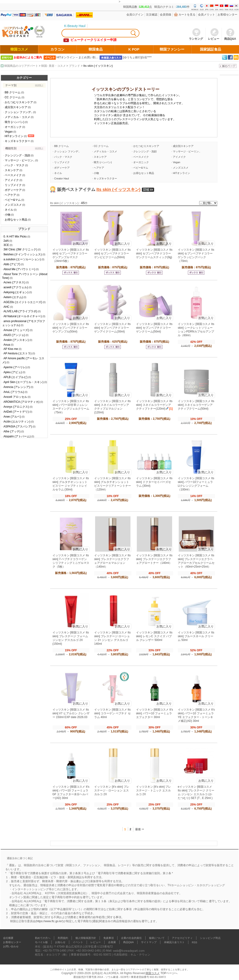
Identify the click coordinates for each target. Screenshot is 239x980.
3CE (6, 245)
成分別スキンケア (16, 107)
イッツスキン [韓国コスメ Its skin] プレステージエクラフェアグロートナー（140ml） (154, 559)
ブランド (74, 66)
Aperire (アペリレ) (15, 367)
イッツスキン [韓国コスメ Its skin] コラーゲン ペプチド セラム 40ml (112, 713)
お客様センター (227, 15)
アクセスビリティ (182, 938)
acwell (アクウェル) (16, 287)
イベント (78, 942)
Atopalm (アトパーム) (17, 436)
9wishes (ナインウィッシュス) (23, 254)
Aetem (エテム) (13, 297)
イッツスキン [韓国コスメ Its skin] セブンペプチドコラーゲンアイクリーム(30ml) (112, 328)
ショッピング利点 (210, 938)
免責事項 (109, 938)
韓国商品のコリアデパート (21, 66)
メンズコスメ (13, 205)
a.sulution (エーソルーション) (22, 259)
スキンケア (12, 170)
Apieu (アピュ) (13, 372)
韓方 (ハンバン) (14, 122)
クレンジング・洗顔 (17, 155)
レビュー (96, 942)
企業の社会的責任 (131, 938)
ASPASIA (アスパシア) (18, 427)
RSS (195, 942)
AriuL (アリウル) (14, 392)
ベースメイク (13, 175)
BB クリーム (13, 92)
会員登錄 (166, 15)
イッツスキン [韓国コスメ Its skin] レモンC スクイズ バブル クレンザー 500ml (154, 636)
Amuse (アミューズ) (16, 330)
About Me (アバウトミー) (19, 269)
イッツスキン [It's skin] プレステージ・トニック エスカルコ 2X (154, 790)
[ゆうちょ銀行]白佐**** (137, 57)
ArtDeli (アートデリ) (16, 412)
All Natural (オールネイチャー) (23, 316)
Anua (7, 345)
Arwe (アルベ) (12, 417)
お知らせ (60, 942)
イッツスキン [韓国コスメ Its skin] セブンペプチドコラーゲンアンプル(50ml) (71, 328)
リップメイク (13, 185)
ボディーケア (13, 190)
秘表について (157, 938)
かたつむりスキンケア (19, 102)
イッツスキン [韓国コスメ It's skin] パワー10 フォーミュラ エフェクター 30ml (155, 713)
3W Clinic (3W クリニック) (20, 249)
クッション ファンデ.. (19, 112)
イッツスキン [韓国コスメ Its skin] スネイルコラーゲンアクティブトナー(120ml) (154, 405)
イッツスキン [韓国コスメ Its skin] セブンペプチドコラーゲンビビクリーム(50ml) (112, 253)
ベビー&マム (13, 200)
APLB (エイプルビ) (16, 377)
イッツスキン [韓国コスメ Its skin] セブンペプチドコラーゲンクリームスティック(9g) (154, 253)
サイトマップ (149, 942)
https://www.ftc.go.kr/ (50, 921)
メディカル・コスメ (17, 117)
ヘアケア (10, 195)
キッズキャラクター (17, 141)
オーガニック (13, 127)
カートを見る (187, 15)
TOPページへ (169, 973)
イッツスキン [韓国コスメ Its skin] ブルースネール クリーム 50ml (196, 636)
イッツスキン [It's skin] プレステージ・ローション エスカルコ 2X (112, 790)
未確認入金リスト (174, 942)
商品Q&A (128, 942)
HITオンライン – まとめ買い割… (77, 57)
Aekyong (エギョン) (16, 292)
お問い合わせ (11, 946)
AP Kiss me (11, 349)
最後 (138, 829)
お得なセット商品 (16, 220)
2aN (6, 241)
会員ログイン (135, 15)
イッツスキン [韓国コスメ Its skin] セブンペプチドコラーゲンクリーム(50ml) (154, 328)
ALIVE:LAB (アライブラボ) (20, 311)
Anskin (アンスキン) (16, 340)
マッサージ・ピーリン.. (20, 160)
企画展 (112, 942)
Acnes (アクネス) (14, 282)
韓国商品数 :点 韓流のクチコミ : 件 (156, 7)
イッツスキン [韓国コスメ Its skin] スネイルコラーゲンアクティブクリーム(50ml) (196, 405)
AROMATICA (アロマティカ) (22, 402)
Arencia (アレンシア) (17, 387)
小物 (8, 215)
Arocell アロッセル (15, 397)
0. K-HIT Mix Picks (15, 237)
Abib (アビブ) (12, 264)
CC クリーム (13, 97)
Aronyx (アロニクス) (16, 407)
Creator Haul (61, 178)
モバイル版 (41, 942)
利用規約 (63, 938)
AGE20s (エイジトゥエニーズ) (23, 302)
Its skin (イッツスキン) (98, 66)
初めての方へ (43, 938)
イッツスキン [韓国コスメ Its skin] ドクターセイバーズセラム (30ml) (154, 482)
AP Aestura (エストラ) (18, 353)
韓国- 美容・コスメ (53, 66)
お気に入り (80, 244)
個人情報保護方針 (86, 938)
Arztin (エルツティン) (17, 422)
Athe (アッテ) (12, 431)
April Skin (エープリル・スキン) (24, 382)
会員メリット (207, 15)
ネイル (9, 210)
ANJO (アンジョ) (14, 335)
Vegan (9, 132)
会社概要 (8, 938)
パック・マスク (15, 165)
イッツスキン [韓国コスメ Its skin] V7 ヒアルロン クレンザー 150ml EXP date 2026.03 (71, 713)
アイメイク (12, 180)
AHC (6, 307)
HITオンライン (14, 136)
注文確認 (152, 15)
